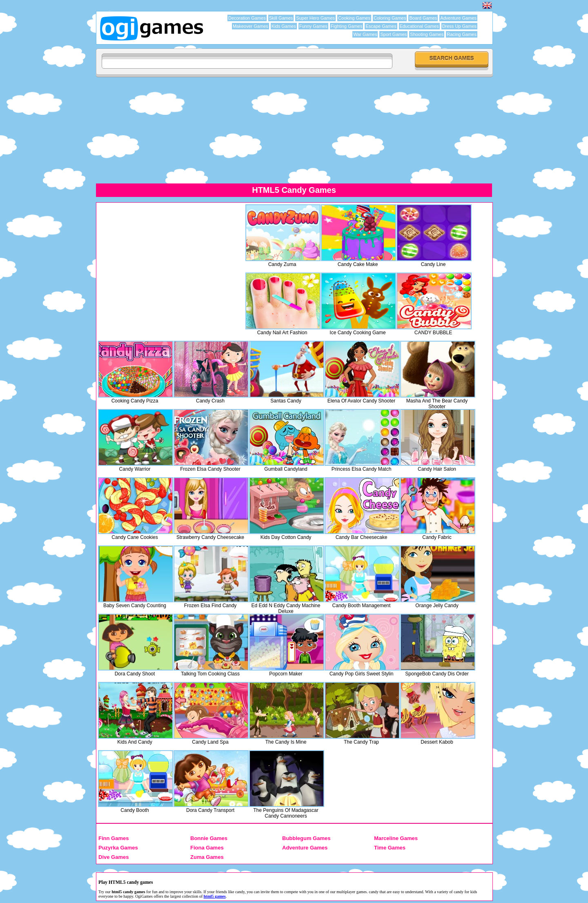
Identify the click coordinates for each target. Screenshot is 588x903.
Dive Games (114, 857)
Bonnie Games (209, 838)
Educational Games (419, 26)
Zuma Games (207, 857)
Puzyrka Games (118, 848)
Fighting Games (347, 26)
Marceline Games (396, 838)
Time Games (390, 848)
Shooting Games (427, 34)
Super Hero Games (315, 18)
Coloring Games (390, 18)
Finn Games (114, 838)
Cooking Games (354, 18)
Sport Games (393, 34)
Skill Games (281, 18)
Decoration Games (247, 18)
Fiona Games (207, 848)
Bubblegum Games (306, 838)
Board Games (423, 18)
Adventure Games (458, 18)
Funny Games (313, 26)
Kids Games (284, 26)
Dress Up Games (459, 26)
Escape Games (381, 26)
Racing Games (462, 34)
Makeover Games (251, 26)
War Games (365, 34)
